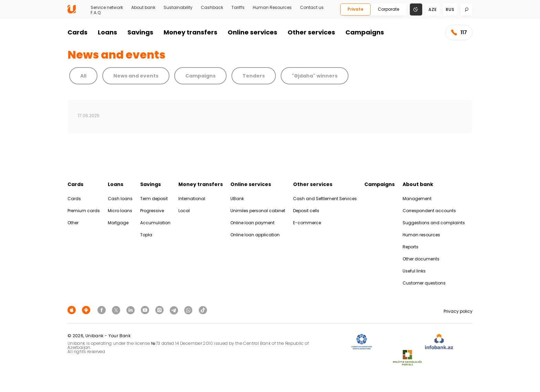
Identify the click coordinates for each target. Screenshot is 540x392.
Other (73, 223)
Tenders (254, 76)
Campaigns (365, 32)
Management (417, 199)
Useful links (414, 271)
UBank (237, 199)
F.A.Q (96, 13)
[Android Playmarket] (87, 310)
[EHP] (398, 342)
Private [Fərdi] (355, 9)
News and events (136, 76)
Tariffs (238, 8)
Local (184, 211)
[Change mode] (416, 9)
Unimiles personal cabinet (258, 211)
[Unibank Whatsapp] (189, 310)
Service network (107, 8)
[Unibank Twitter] (117, 310)
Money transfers (190, 32)
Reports (411, 247)
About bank (143, 8)
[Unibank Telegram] (175, 310)
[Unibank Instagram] (160, 310)
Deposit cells (306, 211)
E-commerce (307, 223)
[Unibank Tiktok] (203, 310)
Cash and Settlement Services (325, 199)
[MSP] (407, 358)
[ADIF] (362, 342)
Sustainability (178, 8)
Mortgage (118, 223)
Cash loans (120, 199)
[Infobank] (439, 342)
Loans (107, 32)
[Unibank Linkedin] (132, 310)
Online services (252, 32)
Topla (146, 235)
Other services (311, 32)
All (83, 76)
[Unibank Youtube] (146, 310)
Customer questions (424, 283)
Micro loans (120, 211)
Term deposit (154, 199)
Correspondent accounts (429, 211)
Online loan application (255, 235)
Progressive (152, 211)
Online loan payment (252, 223)
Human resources (421, 235)
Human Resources (272, 8)
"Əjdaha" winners (315, 76)
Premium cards (84, 211)
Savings (140, 32)
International (192, 199)
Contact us (312, 8)
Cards (77, 32)
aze (433, 9)
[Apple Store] (73, 310)
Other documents (421, 259)
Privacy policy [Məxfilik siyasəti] (458, 311)
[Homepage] (72, 12)
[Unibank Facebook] (103, 310)
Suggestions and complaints (434, 223)
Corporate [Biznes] (388, 9)
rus (450, 9)
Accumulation (155, 223)
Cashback (212, 8)
